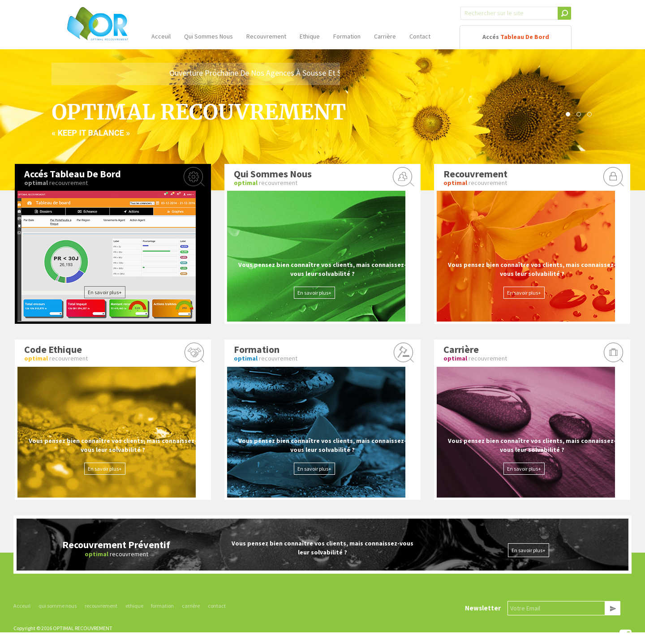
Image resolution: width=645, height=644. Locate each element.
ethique (310, 36)
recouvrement (266, 36)
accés (516, 37)
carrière (385, 36)
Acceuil (22, 606)
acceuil (161, 36)
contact (420, 36)
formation (347, 36)
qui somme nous (58, 606)
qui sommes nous (209, 36)
